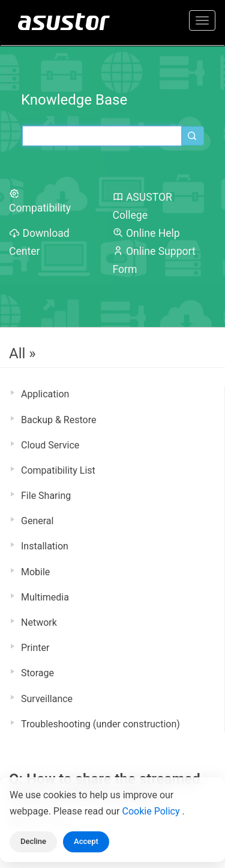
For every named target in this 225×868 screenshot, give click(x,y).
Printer (35, 648)
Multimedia (45, 597)
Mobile (35, 572)
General (37, 521)
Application (45, 394)
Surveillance (47, 699)
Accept (86, 841)
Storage (37, 673)
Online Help (146, 233)
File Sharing (46, 496)
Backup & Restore (58, 420)
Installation (45, 546)
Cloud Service (50, 445)
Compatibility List (58, 470)
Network (39, 622)
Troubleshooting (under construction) (100, 724)
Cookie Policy (152, 811)
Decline (33, 841)
